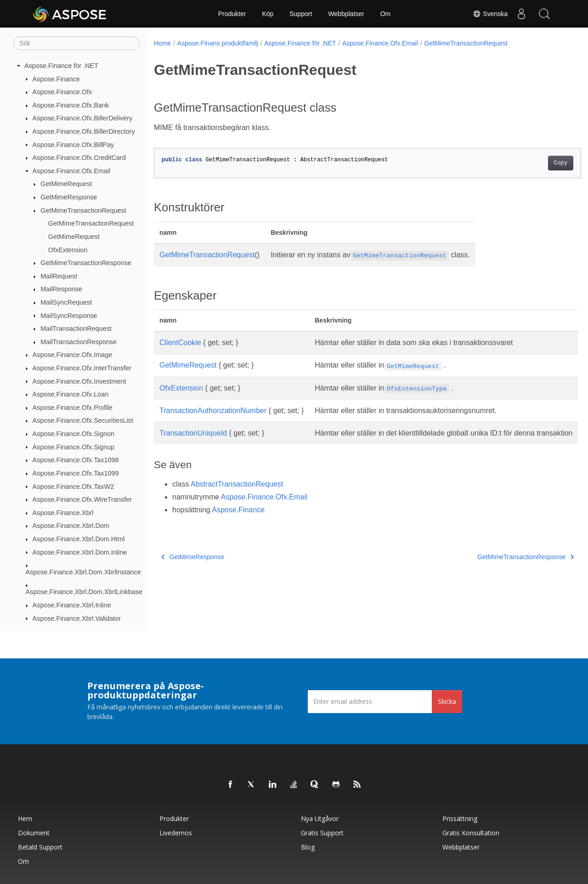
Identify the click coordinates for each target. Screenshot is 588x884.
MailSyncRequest (66, 302)
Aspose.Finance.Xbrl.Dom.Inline (80, 552)
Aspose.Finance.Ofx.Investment (79, 381)
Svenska (490, 14)
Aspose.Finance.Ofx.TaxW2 (73, 487)
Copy (531, 163)
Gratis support (322, 833)
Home (162, 43)
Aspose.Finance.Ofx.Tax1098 (76, 460)
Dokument (34, 833)
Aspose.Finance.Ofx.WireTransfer (82, 499)
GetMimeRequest (66, 184)
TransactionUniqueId (193, 433)
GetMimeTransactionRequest (83, 210)
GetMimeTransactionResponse (86, 263)
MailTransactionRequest (76, 329)
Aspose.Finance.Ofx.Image (73, 355)
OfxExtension (68, 250)
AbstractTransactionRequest (237, 495)
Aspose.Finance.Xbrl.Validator (77, 618)
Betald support (40, 847)
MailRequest (59, 276)
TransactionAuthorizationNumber (213, 411)
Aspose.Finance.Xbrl (63, 513)
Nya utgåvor (320, 819)
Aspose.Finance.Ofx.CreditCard (79, 158)
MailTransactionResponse (79, 342)
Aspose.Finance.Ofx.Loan (71, 394)
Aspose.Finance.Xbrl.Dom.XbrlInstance (83, 572)
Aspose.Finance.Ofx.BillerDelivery (83, 118)
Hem (25, 819)
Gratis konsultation (471, 833)
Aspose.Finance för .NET (61, 66)
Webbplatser (346, 14)
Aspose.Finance (56, 79)
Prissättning (460, 819)
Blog (308, 847)
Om (386, 14)
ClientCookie (180, 343)
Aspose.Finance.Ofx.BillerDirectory (84, 131)
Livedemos (176, 833)
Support (301, 14)
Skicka (447, 701)
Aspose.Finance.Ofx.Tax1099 (76, 473)
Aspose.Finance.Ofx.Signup (73, 447)
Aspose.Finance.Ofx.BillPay (73, 145)
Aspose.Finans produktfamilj (218, 43)
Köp (268, 14)
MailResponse (61, 289)
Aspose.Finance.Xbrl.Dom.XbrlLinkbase (84, 592)
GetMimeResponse (69, 197)
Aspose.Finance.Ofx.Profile (73, 408)
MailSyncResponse (69, 316)
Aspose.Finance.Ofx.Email (72, 171)
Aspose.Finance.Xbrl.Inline (72, 605)
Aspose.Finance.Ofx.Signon (73, 434)
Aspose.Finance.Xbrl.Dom (71, 526)
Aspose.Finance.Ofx (62, 92)
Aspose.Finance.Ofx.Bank (71, 105)
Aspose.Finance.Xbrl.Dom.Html (79, 539)
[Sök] (76, 43)
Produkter (232, 14)
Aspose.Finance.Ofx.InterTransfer (82, 368)
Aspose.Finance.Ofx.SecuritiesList (83, 420)
